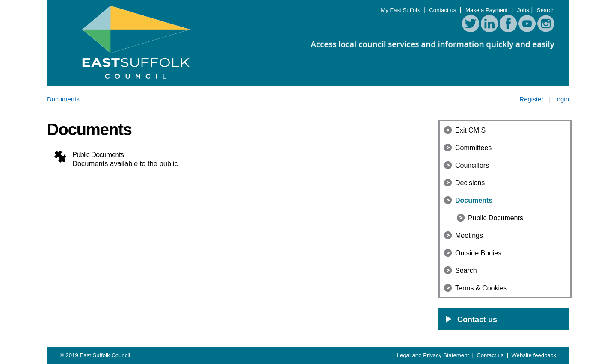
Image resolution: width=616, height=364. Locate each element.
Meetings (469, 235)
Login (561, 99)
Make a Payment (487, 10)
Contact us (443, 10)
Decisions (470, 183)
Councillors (472, 165)
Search (546, 10)
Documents (474, 200)
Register (531, 99)
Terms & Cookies (481, 288)
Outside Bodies (478, 253)
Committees (473, 148)
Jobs (523, 10)
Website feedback (534, 355)
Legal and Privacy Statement (434, 355)
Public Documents (496, 218)
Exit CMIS (470, 130)
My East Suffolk (401, 10)
